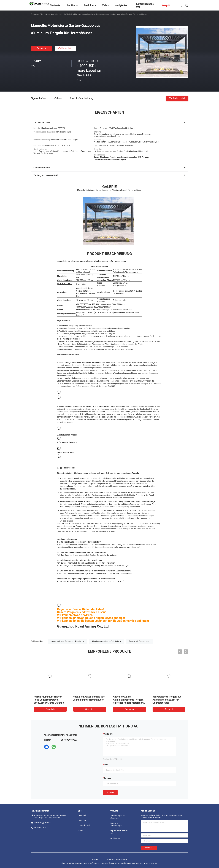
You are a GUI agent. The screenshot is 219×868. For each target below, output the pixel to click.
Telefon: (107, 778)
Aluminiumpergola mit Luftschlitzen (65, 14)
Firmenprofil (82, 815)
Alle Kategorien (115, 838)
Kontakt (110, 792)
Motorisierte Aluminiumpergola (116, 824)
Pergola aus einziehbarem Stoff (119, 832)
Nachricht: (108, 734)
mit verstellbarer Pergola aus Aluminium (67, 641)
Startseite (35, 14)
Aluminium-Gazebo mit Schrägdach (106, 641)
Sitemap (95, 859)
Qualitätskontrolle (84, 825)
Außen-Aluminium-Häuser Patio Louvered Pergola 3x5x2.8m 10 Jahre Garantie (49, 700)
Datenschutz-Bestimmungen (117, 859)
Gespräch (41, 48)
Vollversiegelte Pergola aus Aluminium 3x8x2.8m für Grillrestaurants (167, 700)
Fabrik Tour (82, 820)
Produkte (45, 14)
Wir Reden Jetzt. (65, 48)
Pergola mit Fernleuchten (139, 641)
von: (106, 765)
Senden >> (149, 848)
